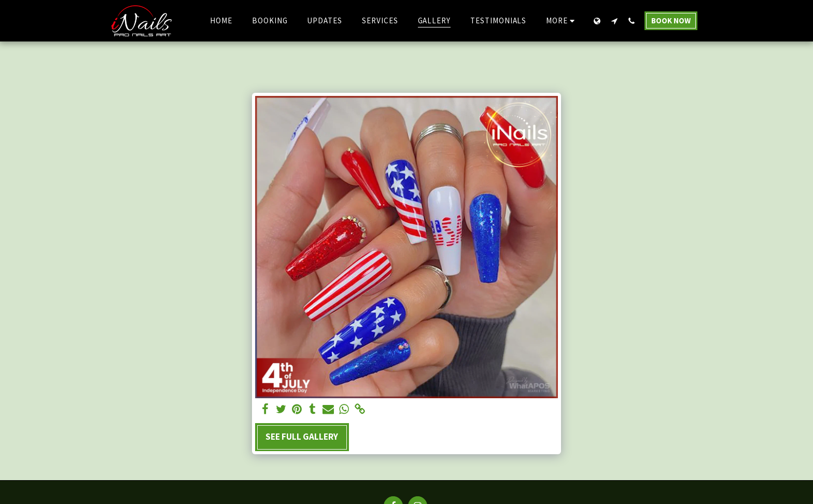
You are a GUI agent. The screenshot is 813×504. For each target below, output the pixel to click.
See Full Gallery (302, 437)
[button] (614, 21)
